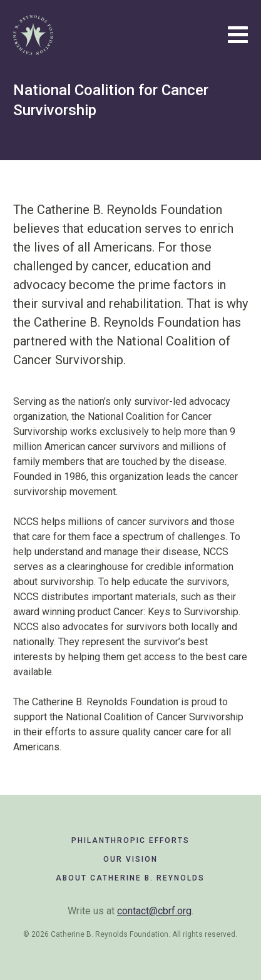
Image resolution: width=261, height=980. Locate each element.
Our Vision (130, 859)
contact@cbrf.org (154, 911)
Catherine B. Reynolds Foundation (33, 35)
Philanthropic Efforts (130, 840)
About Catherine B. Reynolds (130, 878)
